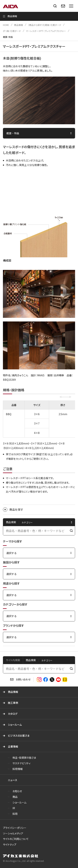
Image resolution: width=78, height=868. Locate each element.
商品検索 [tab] (31, 660)
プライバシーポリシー (15, 828)
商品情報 (18, 25)
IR (14, 808)
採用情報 (18, 769)
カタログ (13, 714)
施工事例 (13, 703)
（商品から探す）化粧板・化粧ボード (45, 25)
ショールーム (15, 725)
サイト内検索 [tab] (13, 660)
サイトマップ (10, 844)
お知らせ (17, 791)
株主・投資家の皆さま (24, 758)
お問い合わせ (23, 679)
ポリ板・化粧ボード (12, 31)
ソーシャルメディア (13, 833)
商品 (15, 797)
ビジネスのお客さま (19, 736)
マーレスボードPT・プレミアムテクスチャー (46, 31)
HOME (6, 25)
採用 (15, 814)
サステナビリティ (22, 763)
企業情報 (13, 746)
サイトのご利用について (16, 839)
